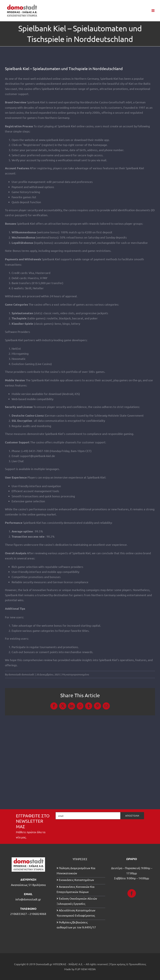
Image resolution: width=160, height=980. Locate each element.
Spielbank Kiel (51, 89)
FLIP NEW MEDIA (85, 969)
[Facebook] (132, 893)
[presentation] (119, 829)
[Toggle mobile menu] (153, 11)
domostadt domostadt (21, 674)
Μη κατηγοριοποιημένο (76, 674)
